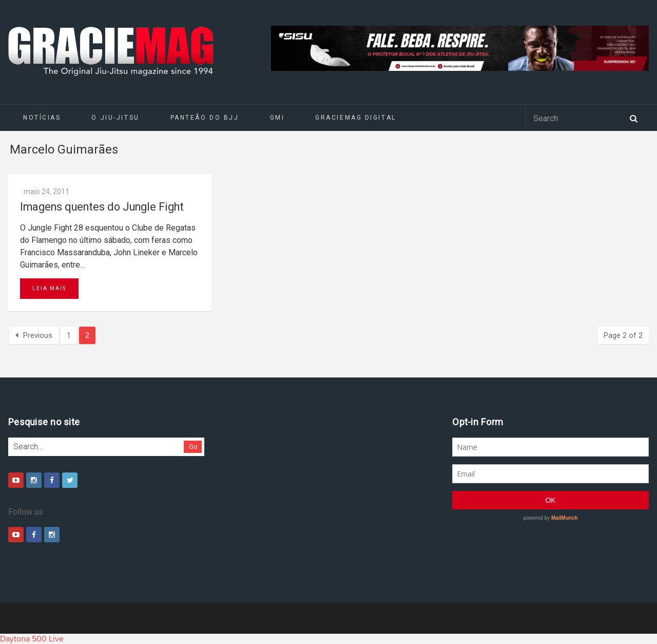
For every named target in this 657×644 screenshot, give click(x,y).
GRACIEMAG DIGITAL (356, 118)
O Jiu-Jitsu (115, 118)
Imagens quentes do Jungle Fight (102, 207)
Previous (34, 335)
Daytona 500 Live (32, 639)
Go (193, 447)
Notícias (42, 118)
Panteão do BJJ (205, 118)
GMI (277, 118)
